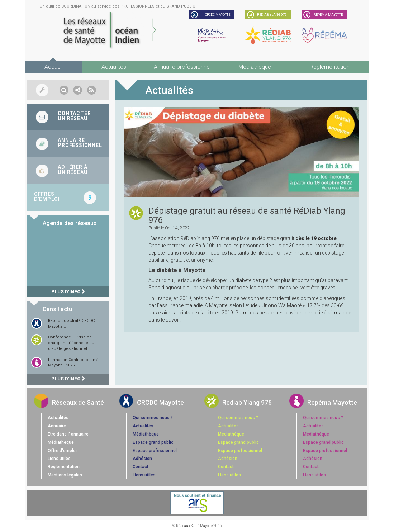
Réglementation (330, 67)
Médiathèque (255, 67)
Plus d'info (68, 292)
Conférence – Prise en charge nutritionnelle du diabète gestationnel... (71, 343)
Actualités (114, 67)
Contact (141, 467)
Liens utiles (59, 459)
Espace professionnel (155, 451)
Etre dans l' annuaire (68, 434)
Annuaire (57, 426)
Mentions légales (65, 475)
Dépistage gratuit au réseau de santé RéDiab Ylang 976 (247, 215)
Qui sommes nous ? (153, 418)
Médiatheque (61, 442)
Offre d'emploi (62, 451)
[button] (64, 90)
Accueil (54, 67)
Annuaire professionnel (182, 67)
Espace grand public (153, 442)
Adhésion (142, 459)
